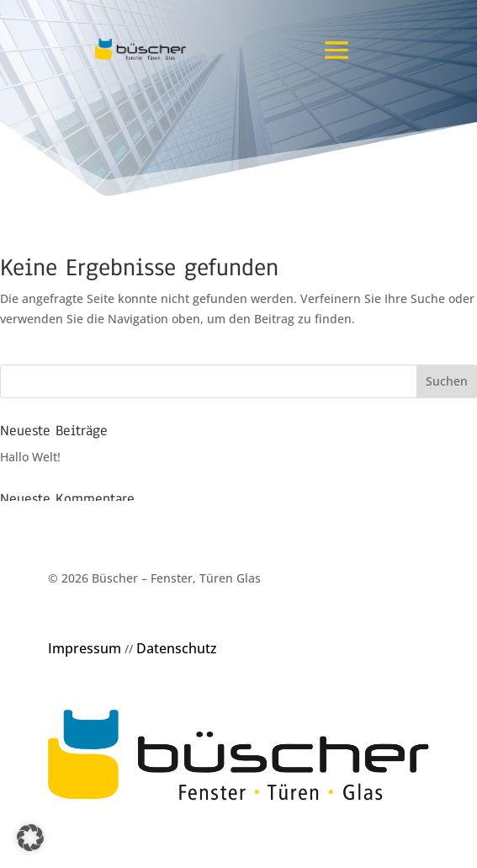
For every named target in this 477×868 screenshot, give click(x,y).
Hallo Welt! (30, 457)
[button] (30, 838)
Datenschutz (177, 648)
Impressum (85, 648)
